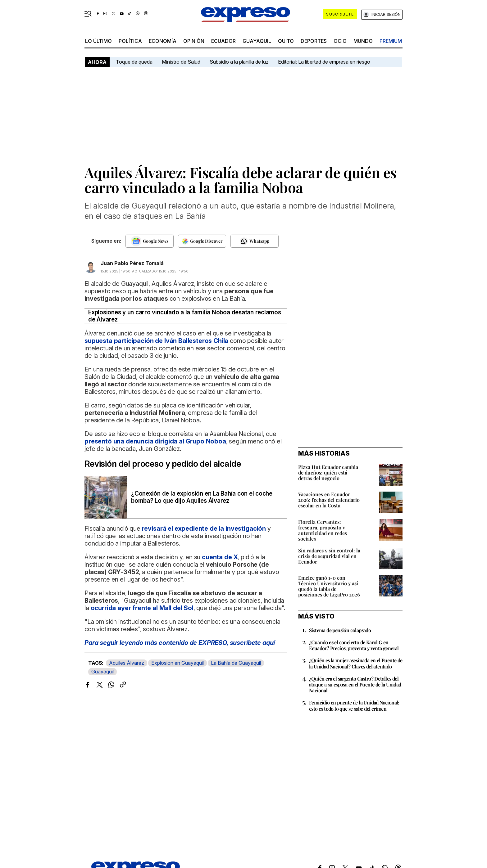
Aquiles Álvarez (127, 663)
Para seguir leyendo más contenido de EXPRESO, (180, 643)
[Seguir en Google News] (150, 241)
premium (391, 41)
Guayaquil (257, 41)
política (130, 41)
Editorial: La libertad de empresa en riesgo (324, 62)
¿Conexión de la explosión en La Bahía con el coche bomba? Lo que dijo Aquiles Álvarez (202, 497)
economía (163, 41)
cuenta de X (220, 557)
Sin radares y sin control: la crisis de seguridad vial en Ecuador (329, 556)
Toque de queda (134, 62)
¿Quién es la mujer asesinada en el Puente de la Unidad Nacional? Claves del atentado (356, 663)
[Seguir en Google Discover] (202, 241)
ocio (340, 41)
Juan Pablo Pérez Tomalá (132, 263)
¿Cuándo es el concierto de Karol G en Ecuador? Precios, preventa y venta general (354, 645)
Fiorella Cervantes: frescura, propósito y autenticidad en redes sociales (323, 530)
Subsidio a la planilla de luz (239, 62)
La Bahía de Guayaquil (236, 663)
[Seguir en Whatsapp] (255, 241)
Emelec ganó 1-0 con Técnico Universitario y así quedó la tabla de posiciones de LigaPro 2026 (329, 586)
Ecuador (223, 41)
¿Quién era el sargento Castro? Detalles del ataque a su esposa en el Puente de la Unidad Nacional (355, 684)
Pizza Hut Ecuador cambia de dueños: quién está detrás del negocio (328, 472)
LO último (98, 41)
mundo (363, 41)
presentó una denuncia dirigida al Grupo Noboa (155, 441)
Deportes (314, 41)
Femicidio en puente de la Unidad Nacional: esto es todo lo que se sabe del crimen (354, 705)
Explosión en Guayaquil (178, 663)
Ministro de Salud (181, 62)
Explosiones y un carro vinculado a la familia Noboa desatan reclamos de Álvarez (185, 316)
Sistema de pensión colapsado (340, 630)
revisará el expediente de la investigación (203, 528)
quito (286, 41)
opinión (194, 41)
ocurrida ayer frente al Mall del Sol (142, 608)
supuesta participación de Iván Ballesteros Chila (156, 341)
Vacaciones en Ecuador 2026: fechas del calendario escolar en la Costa (329, 500)
